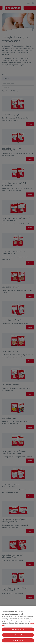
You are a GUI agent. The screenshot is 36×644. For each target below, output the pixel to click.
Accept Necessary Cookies (18, 635)
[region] (18, 625)
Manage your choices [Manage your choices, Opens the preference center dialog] (18, 629)
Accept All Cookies (18, 640)
